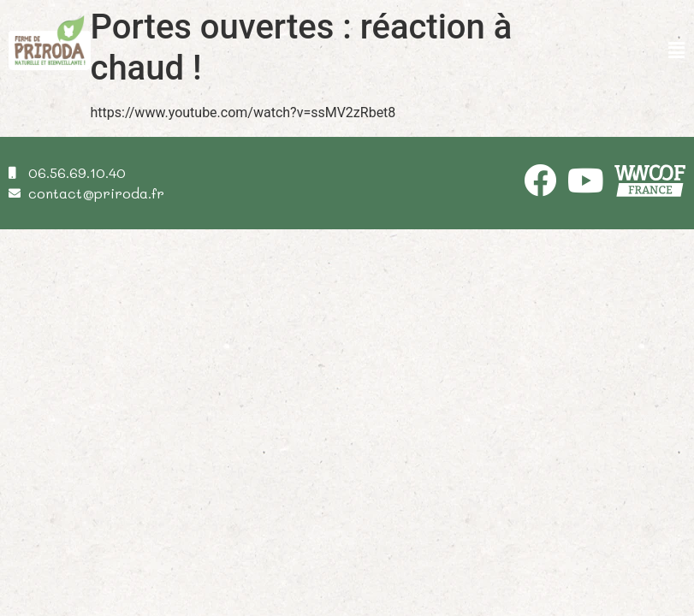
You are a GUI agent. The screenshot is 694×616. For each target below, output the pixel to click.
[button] (677, 51)
